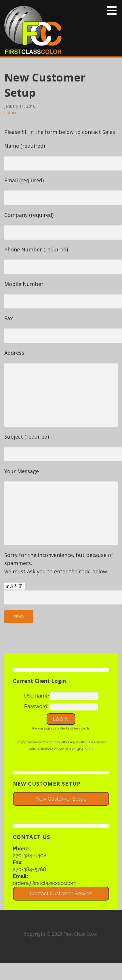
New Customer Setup (61, 799)
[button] (114, 10)
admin (10, 112)
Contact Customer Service (61, 893)
